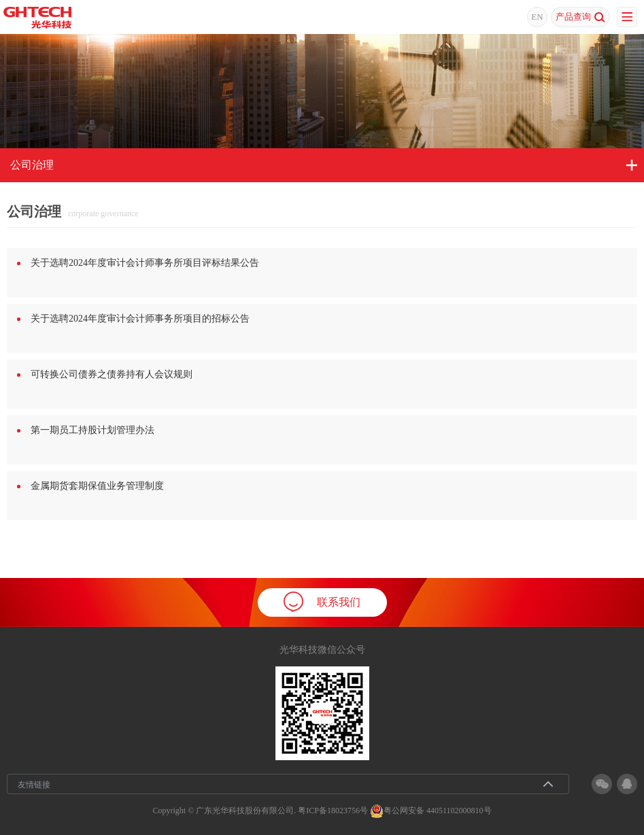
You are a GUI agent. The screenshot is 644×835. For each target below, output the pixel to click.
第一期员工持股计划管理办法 (92, 430)
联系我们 (322, 602)
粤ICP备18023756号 (333, 810)
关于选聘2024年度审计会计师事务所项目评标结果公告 (145, 263)
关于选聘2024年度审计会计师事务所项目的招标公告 (140, 319)
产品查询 (580, 17)
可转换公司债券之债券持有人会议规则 (112, 374)
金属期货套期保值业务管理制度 (97, 486)
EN (537, 17)
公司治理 (32, 165)
